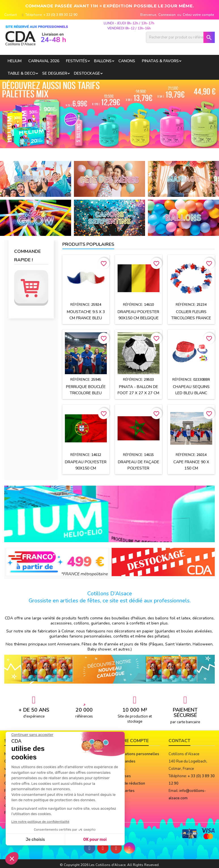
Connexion (167, 15)
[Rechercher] (180, 37)
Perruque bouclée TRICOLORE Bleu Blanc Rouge (86, 393)
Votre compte (131, 741)
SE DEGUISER (55, 73)
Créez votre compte (198, 15)
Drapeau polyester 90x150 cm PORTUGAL (86, 468)
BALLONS (103, 61)
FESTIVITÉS (77, 61)
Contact (10, 15)
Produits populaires (88, 244)
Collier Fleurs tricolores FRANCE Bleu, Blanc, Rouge (191, 318)
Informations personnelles (137, 754)
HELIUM (15, 61)
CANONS (127, 61)
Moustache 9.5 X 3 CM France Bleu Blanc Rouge (86, 318)
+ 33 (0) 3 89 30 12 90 (60, 15)
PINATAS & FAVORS (160, 61)
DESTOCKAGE (87, 73)
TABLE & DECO (22, 73)
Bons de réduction (129, 783)
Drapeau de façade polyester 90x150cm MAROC (139, 468)
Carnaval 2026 (44, 61)
